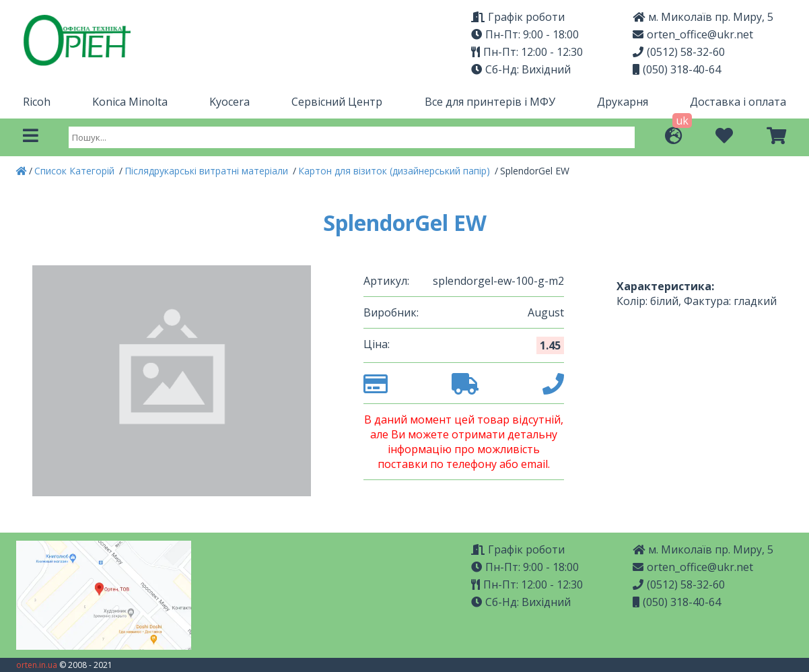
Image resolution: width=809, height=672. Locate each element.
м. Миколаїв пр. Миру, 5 (703, 17)
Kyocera (230, 102)
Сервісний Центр (337, 102)
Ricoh (37, 102)
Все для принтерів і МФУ (490, 102)
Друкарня (623, 102)
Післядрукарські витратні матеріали (208, 171)
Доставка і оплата (738, 102)
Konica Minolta (130, 102)
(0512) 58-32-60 (679, 52)
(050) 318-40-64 (677, 69)
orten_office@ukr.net (693, 34)
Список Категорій (76, 171)
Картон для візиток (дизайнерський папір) (395, 171)
